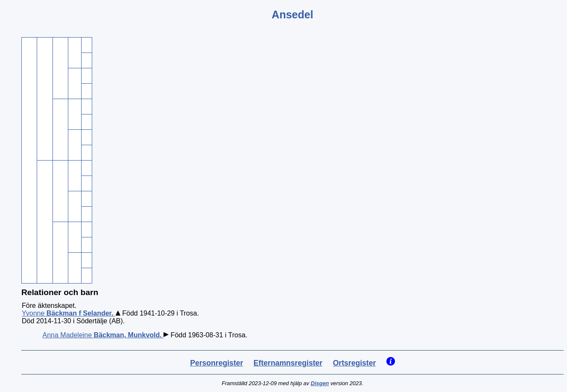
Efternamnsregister (288, 363)
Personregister (216, 363)
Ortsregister (355, 363)
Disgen (320, 383)
